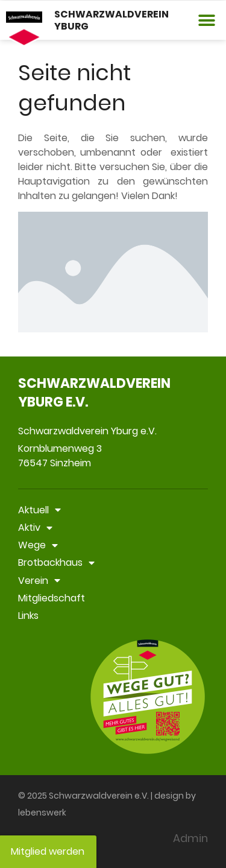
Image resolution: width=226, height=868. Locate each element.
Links (28, 616)
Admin (190, 838)
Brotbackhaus (56, 562)
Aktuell (39, 510)
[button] (206, 20)
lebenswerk (42, 813)
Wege (38, 545)
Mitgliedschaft (52, 598)
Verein (39, 581)
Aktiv (35, 527)
